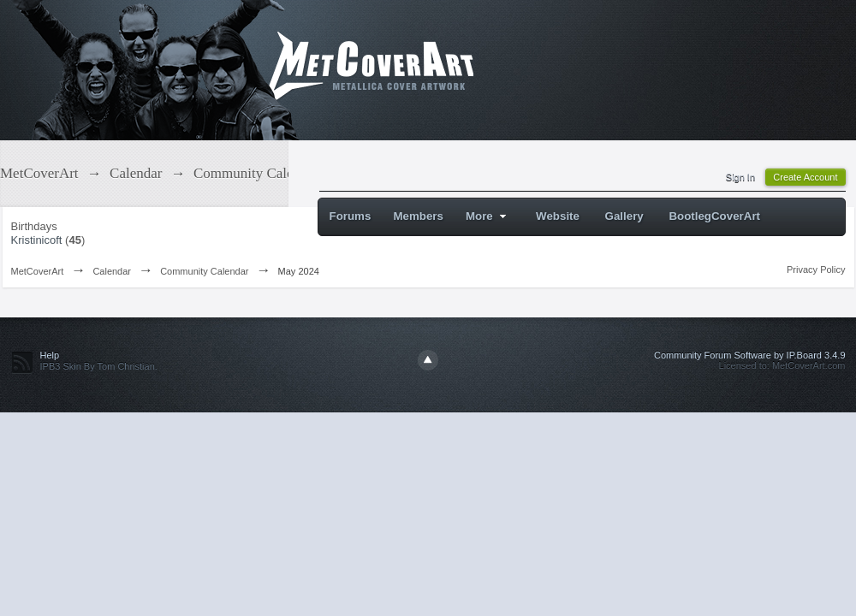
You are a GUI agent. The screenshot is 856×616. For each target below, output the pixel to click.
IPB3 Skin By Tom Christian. (99, 366)
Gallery (624, 216)
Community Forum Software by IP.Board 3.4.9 (750, 355)
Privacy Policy (816, 269)
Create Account (805, 177)
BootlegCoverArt (714, 216)
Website (558, 216)
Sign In (740, 177)
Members (418, 216)
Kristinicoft (37, 240)
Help (50, 355)
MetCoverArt (38, 271)
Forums (351, 216)
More (488, 216)
